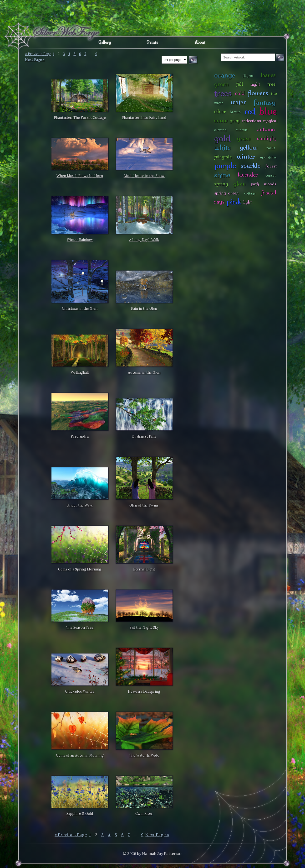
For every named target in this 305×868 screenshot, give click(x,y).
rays (219, 202)
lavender (248, 175)
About (200, 42)
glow (239, 184)
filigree (248, 76)
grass (244, 138)
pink (234, 202)
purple (225, 165)
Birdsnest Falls (144, 436)
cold (240, 93)
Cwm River (144, 814)
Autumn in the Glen (144, 372)
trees (223, 93)
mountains (268, 157)
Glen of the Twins (144, 505)
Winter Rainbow (80, 240)
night (255, 84)
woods (270, 184)
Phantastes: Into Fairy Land (144, 118)
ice (274, 93)
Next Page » (35, 60)
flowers (258, 93)
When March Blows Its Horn (80, 176)
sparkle (251, 165)
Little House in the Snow (144, 176)
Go (280, 57)
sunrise (242, 130)
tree (272, 84)
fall (240, 84)
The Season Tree (80, 627)
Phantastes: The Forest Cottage (80, 118)
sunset (271, 175)
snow (221, 120)
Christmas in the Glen (80, 309)
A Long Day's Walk (144, 240)
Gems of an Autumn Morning (80, 755)
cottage (250, 193)
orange (225, 75)
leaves (268, 75)
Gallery (105, 42)
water (238, 102)
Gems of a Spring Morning (80, 569)
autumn (266, 129)
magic (219, 103)
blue (268, 111)
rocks (271, 148)
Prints (152, 42)
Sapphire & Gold (80, 814)
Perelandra (80, 436)
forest (271, 166)
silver (220, 111)
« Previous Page (38, 54)
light (247, 202)
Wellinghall (80, 372)
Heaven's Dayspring (144, 691)
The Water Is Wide (144, 755)
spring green (226, 193)
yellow (249, 147)
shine (222, 175)
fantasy (265, 102)
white (222, 147)
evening (220, 130)
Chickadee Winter (80, 691)
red (250, 111)
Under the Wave (80, 505)
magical (270, 121)
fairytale (223, 157)
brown (235, 112)
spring (221, 184)
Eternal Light (144, 569)
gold (222, 138)
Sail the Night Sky (144, 627)
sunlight (267, 138)
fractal (269, 193)
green (221, 84)
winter (246, 156)
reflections (251, 121)
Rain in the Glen (144, 309)
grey (235, 120)
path (255, 184)
